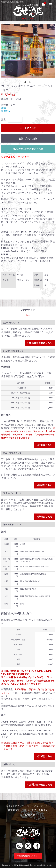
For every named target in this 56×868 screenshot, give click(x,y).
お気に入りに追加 (28, 139)
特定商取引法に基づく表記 (22, 810)
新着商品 (6, 111)
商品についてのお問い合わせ (28, 149)
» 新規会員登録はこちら (40, 343)
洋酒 (3, 108)
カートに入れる (28, 128)
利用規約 (43, 810)
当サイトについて (15, 806)
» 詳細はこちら (45, 445)
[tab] (26, 83)
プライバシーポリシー (39, 806)
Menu (51, 3)
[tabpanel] (28, 51)
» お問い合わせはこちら (40, 785)
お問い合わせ (28, 815)
